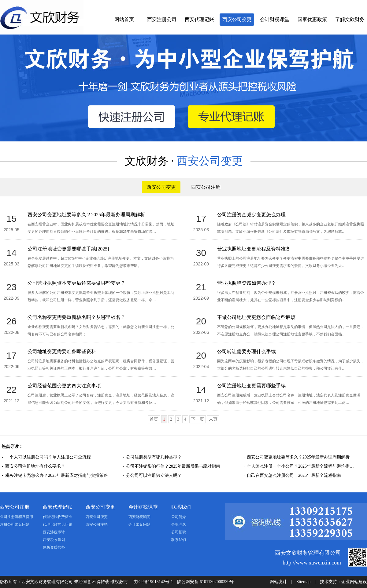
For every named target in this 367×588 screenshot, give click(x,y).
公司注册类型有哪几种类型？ (154, 457)
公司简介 (179, 517)
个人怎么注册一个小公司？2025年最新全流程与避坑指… (300, 466)
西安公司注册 (15, 507)
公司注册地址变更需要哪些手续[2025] (68, 249)
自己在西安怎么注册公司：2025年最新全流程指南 (294, 475)
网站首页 (124, 19)
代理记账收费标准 (57, 517)
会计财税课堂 (275, 19)
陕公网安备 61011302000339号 (205, 582)
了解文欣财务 (350, 19)
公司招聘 (179, 532)
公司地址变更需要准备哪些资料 (62, 351)
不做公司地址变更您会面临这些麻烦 (256, 317)
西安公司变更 (237, 19)
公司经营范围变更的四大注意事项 (64, 386)
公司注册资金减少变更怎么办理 (251, 215)
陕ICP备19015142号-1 (153, 582)
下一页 (198, 419)
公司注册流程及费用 (17, 517)
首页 (154, 419)
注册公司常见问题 (15, 524)
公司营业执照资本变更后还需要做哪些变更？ (76, 283)
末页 (213, 419)
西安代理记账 (199, 19)
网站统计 (278, 582)
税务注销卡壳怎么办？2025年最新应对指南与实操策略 (57, 475)
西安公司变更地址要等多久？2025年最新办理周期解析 (86, 215)
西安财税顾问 (139, 517)
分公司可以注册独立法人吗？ (154, 475)
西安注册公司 (162, 19)
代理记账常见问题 (57, 524)
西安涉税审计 (54, 532)
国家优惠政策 (312, 19)
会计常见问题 (139, 524)
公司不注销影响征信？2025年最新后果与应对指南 (173, 466)
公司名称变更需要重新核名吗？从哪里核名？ (76, 317)
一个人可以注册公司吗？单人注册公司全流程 (48, 457)
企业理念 (179, 524)
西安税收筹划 (54, 540)
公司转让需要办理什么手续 (247, 351)
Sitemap (303, 582)
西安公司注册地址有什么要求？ (35, 466)
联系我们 (181, 507)
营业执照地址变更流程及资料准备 (254, 249)
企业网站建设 (354, 582)
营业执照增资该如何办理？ (247, 283)
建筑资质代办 (54, 547)
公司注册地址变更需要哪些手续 (251, 386)
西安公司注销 (206, 187)
